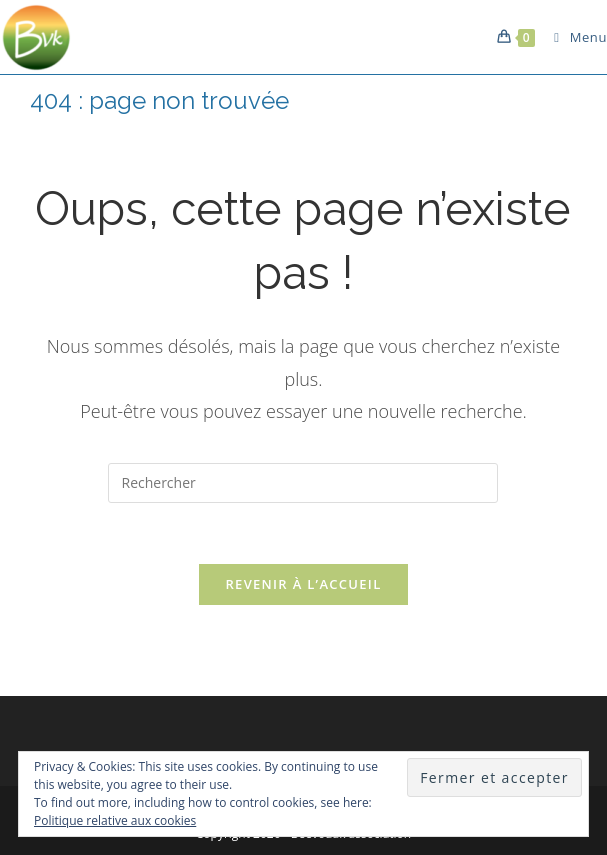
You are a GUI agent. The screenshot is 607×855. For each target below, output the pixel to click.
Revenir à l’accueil (303, 584)
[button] (37, 37)
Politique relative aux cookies (115, 820)
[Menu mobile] (573, 37)
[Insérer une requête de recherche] (303, 483)
